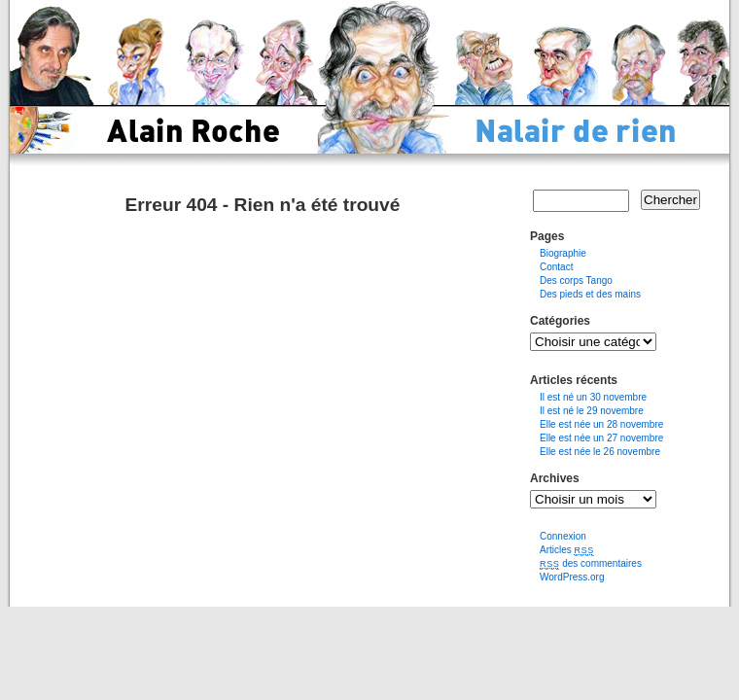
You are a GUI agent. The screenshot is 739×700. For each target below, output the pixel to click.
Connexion (563, 536)
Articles (567, 550)
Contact (556, 267)
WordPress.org (572, 577)
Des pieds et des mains (590, 294)
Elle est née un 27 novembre (601, 438)
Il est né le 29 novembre (592, 411)
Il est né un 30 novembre (593, 397)
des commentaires (591, 563)
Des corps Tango (576, 280)
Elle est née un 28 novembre (601, 424)
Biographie (563, 253)
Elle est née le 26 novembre (600, 452)
